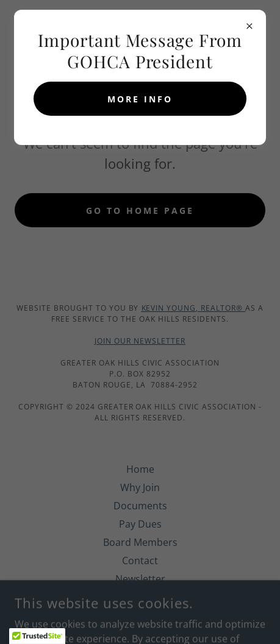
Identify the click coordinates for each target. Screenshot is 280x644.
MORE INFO (140, 99)
